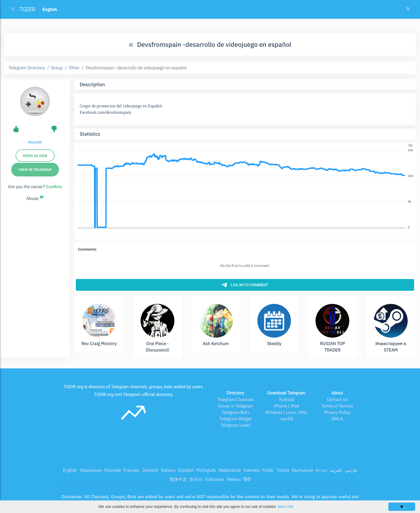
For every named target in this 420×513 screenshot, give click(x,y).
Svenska (252, 470)
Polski (268, 470)
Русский (112, 470)
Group (57, 68)
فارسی (351, 470)
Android (286, 399)
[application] (245, 189)
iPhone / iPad (286, 406)
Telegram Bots (235, 412)
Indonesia (215, 479)
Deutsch (150, 470)
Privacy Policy (337, 412)
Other (74, 68)
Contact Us (337, 399)
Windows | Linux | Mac (286, 412)
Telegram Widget (236, 419)
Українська (91, 470)
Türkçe (283, 470)
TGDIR (27, 9)
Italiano (168, 470)
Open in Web (35, 156)
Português (206, 470)
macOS (286, 419)
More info (286, 507)
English (70, 470)
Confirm (54, 187)
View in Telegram (35, 170)
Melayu (234, 479)
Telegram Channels (235, 399)
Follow (35, 142)
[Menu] (410, 145)
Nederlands (230, 470)
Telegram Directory (27, 68)
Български (303, 470)
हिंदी (247, 479)
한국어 (196, 479)
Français (132, 470)
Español (186, 470)
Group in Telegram (235, 406)
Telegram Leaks (235, 425)
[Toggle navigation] (408, 9)
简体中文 (178, 479)
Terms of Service (337, 406)
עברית (322, 470)
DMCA (337, 419)
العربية (336, 470)
